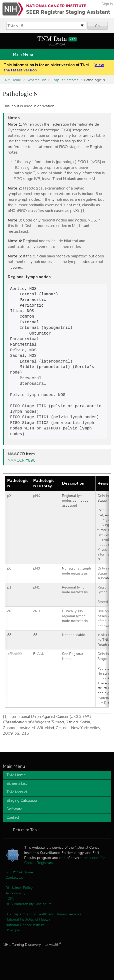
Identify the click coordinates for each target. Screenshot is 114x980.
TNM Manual (17, 805)
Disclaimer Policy (19, 901)
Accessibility (15, 907)
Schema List (36, 80)
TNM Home (12, 80)
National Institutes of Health (28, 933)
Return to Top (25, 843)
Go (97, 26)
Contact (13, 831)
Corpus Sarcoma (65, 80)
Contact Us (14, 891)
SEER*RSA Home (19, 886)
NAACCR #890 (22, 474)
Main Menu (23, 54)
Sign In (107, 4)
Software (14, 822)
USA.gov (13, 944)
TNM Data (57, 39)
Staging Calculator (22, 814)
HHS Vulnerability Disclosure (29, 917)
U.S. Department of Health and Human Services (43, 928)
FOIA (9, 912)
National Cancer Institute (25, 938)
